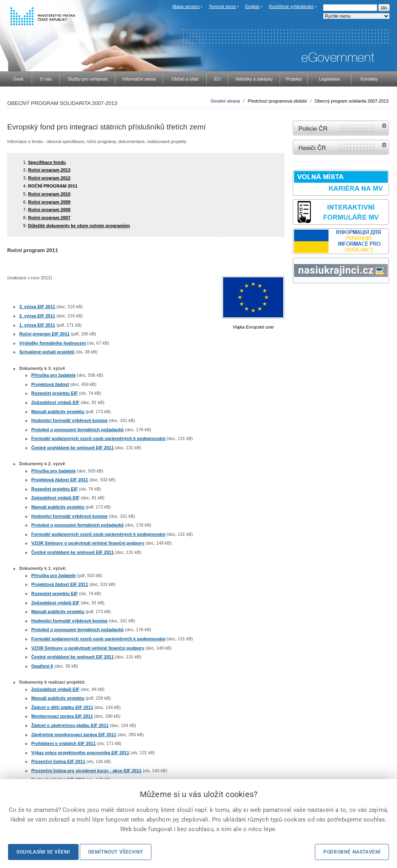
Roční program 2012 (49, 178)
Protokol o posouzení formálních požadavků (78, 430)
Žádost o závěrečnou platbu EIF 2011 (70, 725)
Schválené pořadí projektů (47, 352)
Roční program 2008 (49, 210)
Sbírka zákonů (294, 298)
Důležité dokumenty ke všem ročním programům (79, 226)
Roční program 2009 (49, 202)
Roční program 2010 (49, 194)
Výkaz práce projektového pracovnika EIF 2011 (80, 753)
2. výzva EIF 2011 (37, 316)
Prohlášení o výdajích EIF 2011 (63, 743)
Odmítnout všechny (116, 852)
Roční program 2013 (49, 170)
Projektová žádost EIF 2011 (60, 480)
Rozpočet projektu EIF (54, 393)
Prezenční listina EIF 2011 (58, 761)
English (252, 6)
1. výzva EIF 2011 (37, 325)
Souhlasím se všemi (43, 852)
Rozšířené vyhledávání (291, 6)
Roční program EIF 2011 (44, 334)
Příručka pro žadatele (53, 375)
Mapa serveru (186, 6)
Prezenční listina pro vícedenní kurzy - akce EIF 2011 (86, 771)
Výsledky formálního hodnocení (52, 343)
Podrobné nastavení (352, 852)
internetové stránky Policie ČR (341, 128)
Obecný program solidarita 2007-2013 (352, 101)
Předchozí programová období (277, 101)
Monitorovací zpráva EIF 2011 (62, 716)
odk (297, 298)
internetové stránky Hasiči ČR (341, 147)
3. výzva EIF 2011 (37, 307)
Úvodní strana (225, 101)
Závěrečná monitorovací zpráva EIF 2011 (74, 735)
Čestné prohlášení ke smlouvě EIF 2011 (73, 448)
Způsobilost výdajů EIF (55, 402)
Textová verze (222, 6)
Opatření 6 (42, 666)
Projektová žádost (50, 384)
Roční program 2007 (49, 218)
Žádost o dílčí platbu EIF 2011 (62, 707)
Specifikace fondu (47, 162)
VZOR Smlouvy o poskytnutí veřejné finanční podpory (88, 543)
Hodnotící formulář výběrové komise (70, 420)
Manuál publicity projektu (58, 412)
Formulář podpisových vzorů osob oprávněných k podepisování (98, 438)
